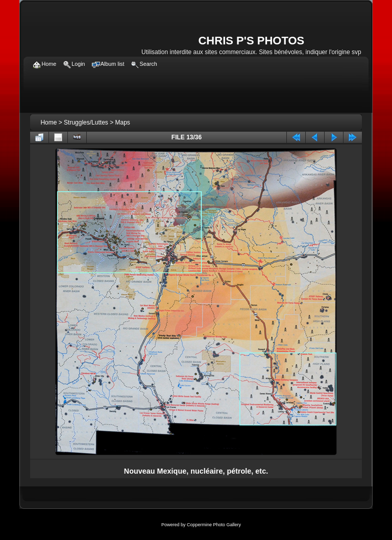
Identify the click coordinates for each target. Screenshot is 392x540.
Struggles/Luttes (86, 122)
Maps (123, 122)
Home (48, 122)
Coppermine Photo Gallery (214, 525)
